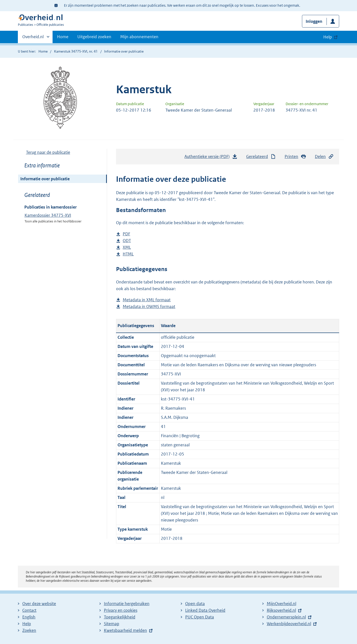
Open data (195, 604)
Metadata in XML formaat (147, 300)
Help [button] (328, 37)
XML (127, 247)
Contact (29, 610)
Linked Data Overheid (205, 610)
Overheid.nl (33, 38)
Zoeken (29, 630)
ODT (127, 241)
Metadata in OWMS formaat (149, 307)
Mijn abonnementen (139, 37)
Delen (324, 157)
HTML (128, 254)
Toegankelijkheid (120, 617)
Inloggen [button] (314, 21)
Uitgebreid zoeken (94, 37)
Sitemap (112, 624)
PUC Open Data (200, 617)
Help (27, 624)
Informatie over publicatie (45, 179)
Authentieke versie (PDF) (211, 158)
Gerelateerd (261, 157)
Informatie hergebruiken (127, 604)
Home (63, 37)
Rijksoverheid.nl (281, 610)
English (29, 617)
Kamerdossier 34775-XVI (48, 215)
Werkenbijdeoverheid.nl (289, 624)
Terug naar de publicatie (48, 152)
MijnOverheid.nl (282, 604)
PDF (126, 234)
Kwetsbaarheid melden (125, 630)
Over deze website (39, 604)
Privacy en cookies (121, 610)
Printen (295, 157)
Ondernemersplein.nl (286, 617)
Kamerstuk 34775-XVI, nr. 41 (76, 51)
